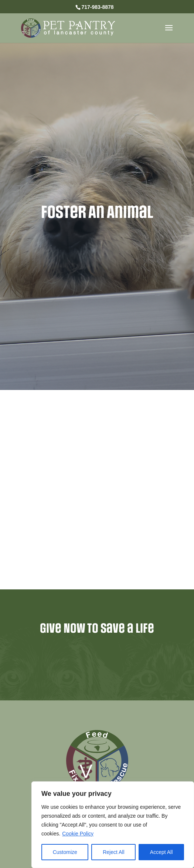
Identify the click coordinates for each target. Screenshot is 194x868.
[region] (113, 825)
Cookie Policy (78, 834)
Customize (65, 852)
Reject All (113, 852)
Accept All (161, 852)
